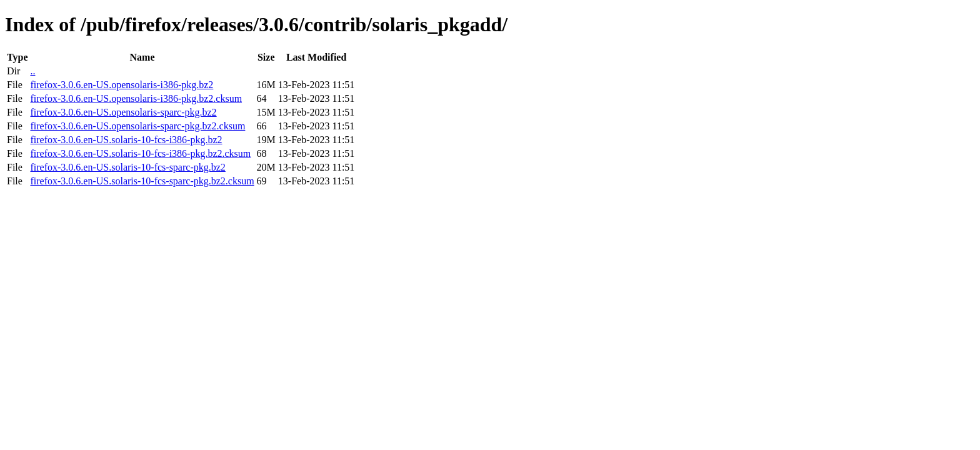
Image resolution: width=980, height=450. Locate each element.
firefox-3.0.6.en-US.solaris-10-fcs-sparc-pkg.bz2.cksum (142, 181)
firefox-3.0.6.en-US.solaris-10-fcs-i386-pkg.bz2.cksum (140, 153)
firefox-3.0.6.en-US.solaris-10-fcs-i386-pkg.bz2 (126, 140)
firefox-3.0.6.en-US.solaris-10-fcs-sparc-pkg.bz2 (127, 167)
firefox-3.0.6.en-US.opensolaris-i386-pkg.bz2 (122, 85)
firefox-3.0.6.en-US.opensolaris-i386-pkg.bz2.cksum (136, 98)
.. (32, 71)
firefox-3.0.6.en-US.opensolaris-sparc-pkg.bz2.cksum (137, 126)
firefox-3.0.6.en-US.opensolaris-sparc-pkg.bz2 (123, 112)
